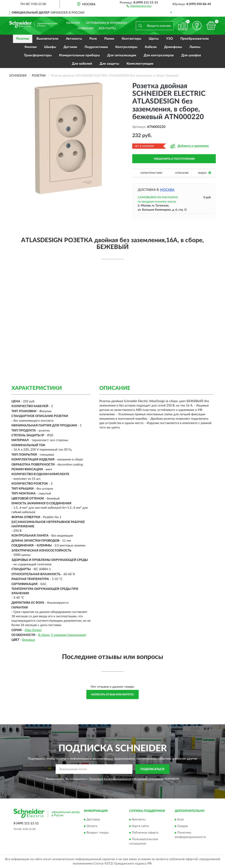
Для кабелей (82, 64)
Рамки (109, 39)
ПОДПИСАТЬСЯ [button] (152, 769)
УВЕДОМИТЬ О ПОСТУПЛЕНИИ (174, 159)
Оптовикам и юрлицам (106, 23)
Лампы (195, 47)
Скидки (183, 826)
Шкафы (50, 47)
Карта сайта (140, 826)
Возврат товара (98, 833)
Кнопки (31, 47)
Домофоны (173, 47)
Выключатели (47, 39)
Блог (181, 820)
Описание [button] (182, 173)
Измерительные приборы (79, 55)
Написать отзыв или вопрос (112, 694)
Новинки (86, 29)
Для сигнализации (122, 55)
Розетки (23, 39)
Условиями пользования (149, 779)
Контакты (107, 29)
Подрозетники (96, 47)
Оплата (92, 826)
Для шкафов (191, 55)
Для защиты (109, 64)
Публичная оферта (145, 833)
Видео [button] (205, 173)
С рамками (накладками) (69, 635)
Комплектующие (140, 64)
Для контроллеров (159, 55)
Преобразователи (195, 39)
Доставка (93, 820)
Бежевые (29, 640)
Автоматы (74, 39)
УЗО (170, 39)
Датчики (70, 47)
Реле (93, 39)
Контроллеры (126, 47)
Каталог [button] (73, 23)
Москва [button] (167, 190)
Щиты (154, 39)
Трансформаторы (38, 55)
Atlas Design (33, 630)
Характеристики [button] (151, 173)
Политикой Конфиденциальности (110, 779)
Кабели (151, 47)
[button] (139, 6)
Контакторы (132, 39)
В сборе (44, 635)
